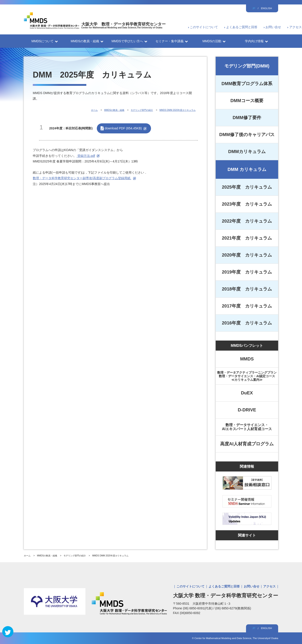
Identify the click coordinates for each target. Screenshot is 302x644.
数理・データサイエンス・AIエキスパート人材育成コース (247, 427)
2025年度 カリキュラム (247, 187)
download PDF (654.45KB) (123, 128)
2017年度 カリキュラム (247, 306)
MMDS (247, 359)
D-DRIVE (247, 410)
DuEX (247, 393)
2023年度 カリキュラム (247, 204)
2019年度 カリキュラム (247, 272)
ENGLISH (266, 8)
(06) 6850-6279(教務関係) (233, 608)
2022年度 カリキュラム (247, 221)
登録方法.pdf (86, 156)
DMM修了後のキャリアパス (247, 135)
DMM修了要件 (247, 118)
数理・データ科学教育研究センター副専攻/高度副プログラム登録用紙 (82, 178)
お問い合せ (273, 27)
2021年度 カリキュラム (247, 238)
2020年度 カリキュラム (247, 255)
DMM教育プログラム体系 (247, 84)
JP (254, 8)
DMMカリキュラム (247, 152)
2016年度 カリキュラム (247, 323)
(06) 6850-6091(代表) (198, 608)
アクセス (296, 27)
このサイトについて (204, 27)
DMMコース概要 (247, 101)
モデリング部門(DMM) (247, 66)
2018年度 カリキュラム (247, 289)
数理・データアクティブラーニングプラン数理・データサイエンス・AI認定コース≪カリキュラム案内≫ (247, 376)
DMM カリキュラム (247, 169)
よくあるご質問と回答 (242, 27)
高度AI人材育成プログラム (247, 444)
